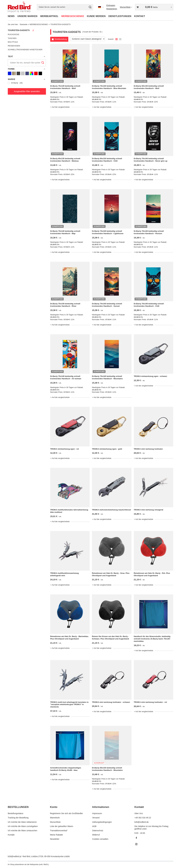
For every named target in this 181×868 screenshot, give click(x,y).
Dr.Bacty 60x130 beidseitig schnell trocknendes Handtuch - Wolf (149, 87)
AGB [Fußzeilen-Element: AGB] (94, 826)
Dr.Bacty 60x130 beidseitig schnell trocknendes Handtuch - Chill (107, 160)
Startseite (24, 24)
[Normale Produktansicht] (117, 39)
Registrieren (112, 9)
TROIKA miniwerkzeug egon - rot (64, 449)
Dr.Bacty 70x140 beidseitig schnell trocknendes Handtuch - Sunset (107, 305)
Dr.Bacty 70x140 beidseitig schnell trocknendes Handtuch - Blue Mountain (109, 87)
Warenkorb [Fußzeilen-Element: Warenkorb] (55, 818)
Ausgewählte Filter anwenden (27, 91)
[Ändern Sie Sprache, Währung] (101, 7)
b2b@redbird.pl (15, 856)
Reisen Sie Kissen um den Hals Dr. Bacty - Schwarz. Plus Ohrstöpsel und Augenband (110, 638)
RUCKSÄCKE (14, 34)
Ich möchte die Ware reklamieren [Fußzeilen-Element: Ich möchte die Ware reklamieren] (22, 822)
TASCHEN (12, 38)
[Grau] (23, 73)
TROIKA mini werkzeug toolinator (148, 449)
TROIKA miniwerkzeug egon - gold (107, 449)
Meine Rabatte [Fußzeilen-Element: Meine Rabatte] (56, 835)
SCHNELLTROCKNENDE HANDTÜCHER (25, 50)
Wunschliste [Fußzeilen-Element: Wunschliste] (55, 822)
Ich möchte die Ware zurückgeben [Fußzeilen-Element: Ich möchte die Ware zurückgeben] (23, 826)
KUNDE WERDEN (96, 16)
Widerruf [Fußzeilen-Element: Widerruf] (96, 835)
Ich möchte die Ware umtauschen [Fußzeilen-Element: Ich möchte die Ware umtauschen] (22, 831)
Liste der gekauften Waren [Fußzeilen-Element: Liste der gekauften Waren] (62, 826)
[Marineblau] (27, 73)
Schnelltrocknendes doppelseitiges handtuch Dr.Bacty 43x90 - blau (66, 769)
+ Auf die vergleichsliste (60, 107)
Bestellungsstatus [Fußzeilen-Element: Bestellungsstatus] (16, 813)
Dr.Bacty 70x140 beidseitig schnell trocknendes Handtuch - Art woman (66, 377)
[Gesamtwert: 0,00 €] (154, 7)
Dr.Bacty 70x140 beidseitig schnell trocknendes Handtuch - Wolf (65, 87)
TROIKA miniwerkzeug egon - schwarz (150, 376)
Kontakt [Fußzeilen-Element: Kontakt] (11, 835)
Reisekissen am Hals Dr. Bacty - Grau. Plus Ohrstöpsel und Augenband (111, 574)
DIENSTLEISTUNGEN (120, 16)
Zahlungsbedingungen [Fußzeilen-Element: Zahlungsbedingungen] (102, 822)
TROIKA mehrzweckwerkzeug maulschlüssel (111, 510)
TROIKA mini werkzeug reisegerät (148, 510)
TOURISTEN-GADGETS (19, 30)
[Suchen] (90, 7)
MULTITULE (13, 42)
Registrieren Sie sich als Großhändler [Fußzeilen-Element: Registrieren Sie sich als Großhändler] (67, 813)
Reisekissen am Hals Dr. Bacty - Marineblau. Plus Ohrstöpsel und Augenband (69, 638)
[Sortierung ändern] (88, 39)
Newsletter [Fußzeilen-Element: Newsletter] (55, 839)
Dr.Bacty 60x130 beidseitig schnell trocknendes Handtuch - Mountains (107, 769)
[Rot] (36, 73)
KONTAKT (139, 16)
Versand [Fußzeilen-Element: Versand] (96, 818)
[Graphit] (18, 73)
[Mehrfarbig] (32, 73)
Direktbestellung (61, 39)
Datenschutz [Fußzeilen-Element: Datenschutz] (98, 831)
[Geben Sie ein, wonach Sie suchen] (65, 7)
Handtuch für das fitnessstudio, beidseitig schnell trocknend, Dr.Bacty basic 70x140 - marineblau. (152, 639)
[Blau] (10, 73)
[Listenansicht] (120, 39)
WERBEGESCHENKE (73, 16)
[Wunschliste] (126, 7)
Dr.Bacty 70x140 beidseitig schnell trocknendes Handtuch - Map (65, 232)
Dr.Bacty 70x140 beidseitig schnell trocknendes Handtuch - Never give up (151, 160)
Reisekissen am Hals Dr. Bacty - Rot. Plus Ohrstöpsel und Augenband (152, 574)
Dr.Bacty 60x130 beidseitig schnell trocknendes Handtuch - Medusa (65, 160)
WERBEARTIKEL (49, 16)
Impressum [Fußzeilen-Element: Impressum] (97, 813)
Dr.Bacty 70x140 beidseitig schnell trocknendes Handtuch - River (65, 305)
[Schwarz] (40, 73)
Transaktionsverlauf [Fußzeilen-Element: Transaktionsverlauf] (59, 831)
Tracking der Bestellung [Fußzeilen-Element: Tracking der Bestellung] (18, 818)
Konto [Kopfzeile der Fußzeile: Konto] (54, 807)
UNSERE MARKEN (27, 16)
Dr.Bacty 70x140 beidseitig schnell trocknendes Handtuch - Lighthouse (108, 232)
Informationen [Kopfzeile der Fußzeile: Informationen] (101, 807)
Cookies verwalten (100, 839)
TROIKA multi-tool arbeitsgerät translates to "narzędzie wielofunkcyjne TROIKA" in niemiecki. (69, 705)
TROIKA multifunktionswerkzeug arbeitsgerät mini (64, 574)
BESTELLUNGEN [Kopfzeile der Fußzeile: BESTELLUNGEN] (18, 807)
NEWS (11, 16)
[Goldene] (14, 73)
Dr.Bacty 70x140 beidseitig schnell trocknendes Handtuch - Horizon (149, 232)
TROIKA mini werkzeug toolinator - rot (150, 702)
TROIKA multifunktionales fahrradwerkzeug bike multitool (69, 511)
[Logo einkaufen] (20, 7)
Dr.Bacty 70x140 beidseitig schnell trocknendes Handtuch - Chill (149, 305)
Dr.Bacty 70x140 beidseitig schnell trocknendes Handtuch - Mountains (107, 377)
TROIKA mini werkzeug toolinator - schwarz (111, 702)
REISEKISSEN (14, 46)
